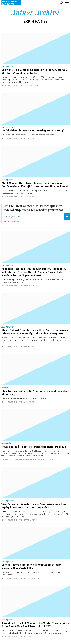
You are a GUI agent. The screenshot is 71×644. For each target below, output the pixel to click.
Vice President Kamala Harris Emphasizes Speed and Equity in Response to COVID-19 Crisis (34, 506)
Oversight (6, 443)
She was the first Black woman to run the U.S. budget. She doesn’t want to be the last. (34, 71)
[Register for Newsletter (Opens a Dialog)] (67, 217)
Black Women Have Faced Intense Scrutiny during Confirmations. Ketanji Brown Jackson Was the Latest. (35, 185)
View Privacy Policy (11, 222)
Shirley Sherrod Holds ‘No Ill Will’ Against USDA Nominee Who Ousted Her (31, 566)
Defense (5, 388)
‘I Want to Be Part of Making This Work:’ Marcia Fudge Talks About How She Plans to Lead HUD (35, 625)
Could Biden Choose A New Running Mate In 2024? (33, 131)
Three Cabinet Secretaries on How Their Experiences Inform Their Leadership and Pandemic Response (35, 332)
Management (8, 66)
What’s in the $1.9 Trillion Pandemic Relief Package (34, 447)
